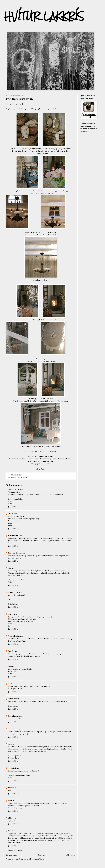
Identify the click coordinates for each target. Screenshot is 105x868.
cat (9, 684)
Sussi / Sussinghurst (15, 553)
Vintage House (13, 514)
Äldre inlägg (71, 855)
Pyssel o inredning (14, 636)
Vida (9, 568)
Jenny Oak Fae (13, 592)
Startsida (42, 855)
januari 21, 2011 (14, 794)
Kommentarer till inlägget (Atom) (31, 859)
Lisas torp (11, 614)
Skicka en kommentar (16, 851)
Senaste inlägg (12, 855)
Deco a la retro (13, 716)
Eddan (10, 818)
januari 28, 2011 (14, 846)
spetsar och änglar (15, 490)
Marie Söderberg (14, 729)
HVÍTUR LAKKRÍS (44, 16)
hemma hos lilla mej (15, 536)
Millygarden (12, 699)
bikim (10, 666)
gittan (10, 801)
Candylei (11, 651)
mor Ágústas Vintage (20, 478)
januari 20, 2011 (14, 507)
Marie (10, 744)
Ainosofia (11, 788)
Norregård (12, 768)
